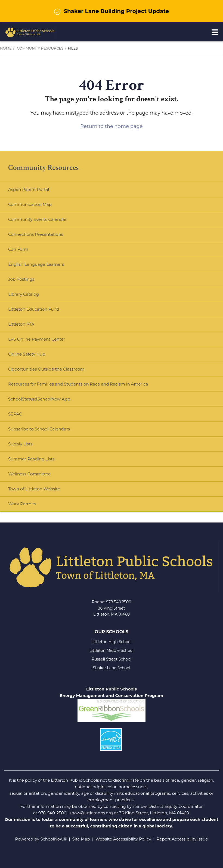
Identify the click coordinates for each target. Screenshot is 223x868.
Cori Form (18, 249)
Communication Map (30, 204)
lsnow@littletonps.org (91, 813)
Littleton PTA (30, 326)
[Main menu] (215, 32)
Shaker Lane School (111, 668)
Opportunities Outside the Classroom (46, 369)
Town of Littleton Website (43, 491)
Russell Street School (112, 659)
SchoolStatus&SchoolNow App (39, 399)
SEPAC (15, 414)
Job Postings (21, 279)
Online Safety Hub (27, 354)
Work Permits (22, 504)
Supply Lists (20, 444)
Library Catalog (24, 294)
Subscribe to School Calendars (39, 429)
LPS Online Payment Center (45, 341)
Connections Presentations (36, 234)
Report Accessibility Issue (182, 839)
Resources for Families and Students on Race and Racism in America (78, 384)
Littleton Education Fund (42, 311)
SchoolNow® (53, 839)
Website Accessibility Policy (123, 839)
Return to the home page (111, 126)
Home (6, 48)
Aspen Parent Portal (29, 189)
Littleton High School (112, 642)
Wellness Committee (29, 474)
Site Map (81, 839)
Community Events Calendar (37, 219)
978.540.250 (117, 602)
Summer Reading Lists (31, 459)
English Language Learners (36, 264)
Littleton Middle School (112, 650)
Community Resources (40, 48)
